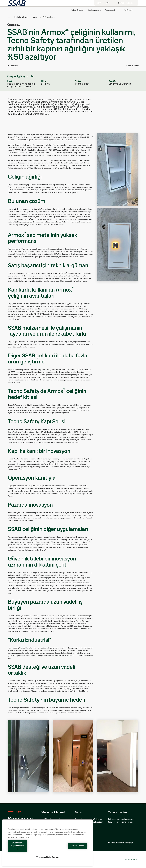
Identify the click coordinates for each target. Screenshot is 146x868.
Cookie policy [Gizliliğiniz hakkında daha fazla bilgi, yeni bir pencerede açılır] (23, 843)
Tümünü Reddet (68, 849)
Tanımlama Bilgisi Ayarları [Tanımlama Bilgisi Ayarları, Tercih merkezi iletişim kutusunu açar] (47, 857)
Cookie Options (132, 859)
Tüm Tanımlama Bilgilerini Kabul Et (27, 849)
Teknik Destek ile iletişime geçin (121, 843)
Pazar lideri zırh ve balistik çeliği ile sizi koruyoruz (22, 85)
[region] (47, 846)
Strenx (87, 370)
